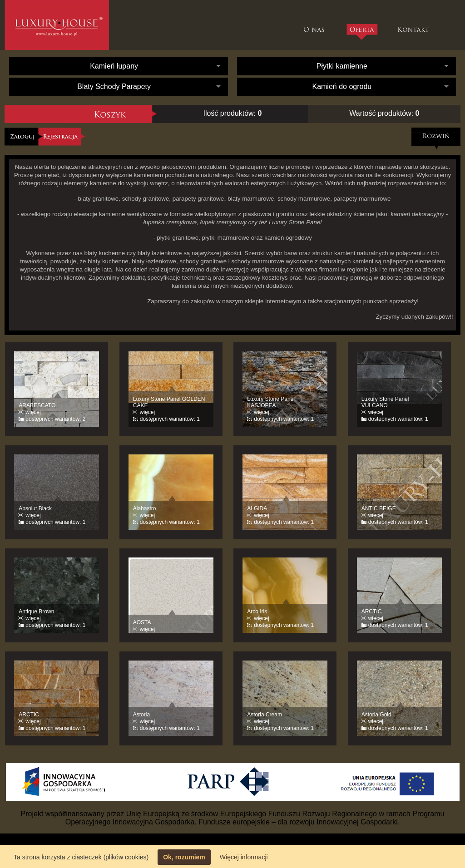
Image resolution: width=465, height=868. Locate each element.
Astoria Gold (376, 715)
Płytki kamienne (342, 66)
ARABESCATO (37, 405)
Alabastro (145, 508)
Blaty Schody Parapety (114, 86)
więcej (33, 412)
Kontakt (414, 25)
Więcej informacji (244, 857)
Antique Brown (36, 612)
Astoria (141, 715)
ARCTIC (372, 612)
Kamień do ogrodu (342, 86)
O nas (316, 25)
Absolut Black (35, 508)
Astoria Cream (265, 715)
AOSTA (142, 622)
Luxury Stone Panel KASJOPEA (271, 402)
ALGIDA (257, 508)
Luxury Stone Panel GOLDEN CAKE (169, 402)
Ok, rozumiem (184, 857)
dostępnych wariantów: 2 (55, 419)
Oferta (362, 32)
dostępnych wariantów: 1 (170, 419)
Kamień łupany (114, 66)
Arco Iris (257, 612)
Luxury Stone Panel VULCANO (385, 402)
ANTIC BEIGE (379, 508)
